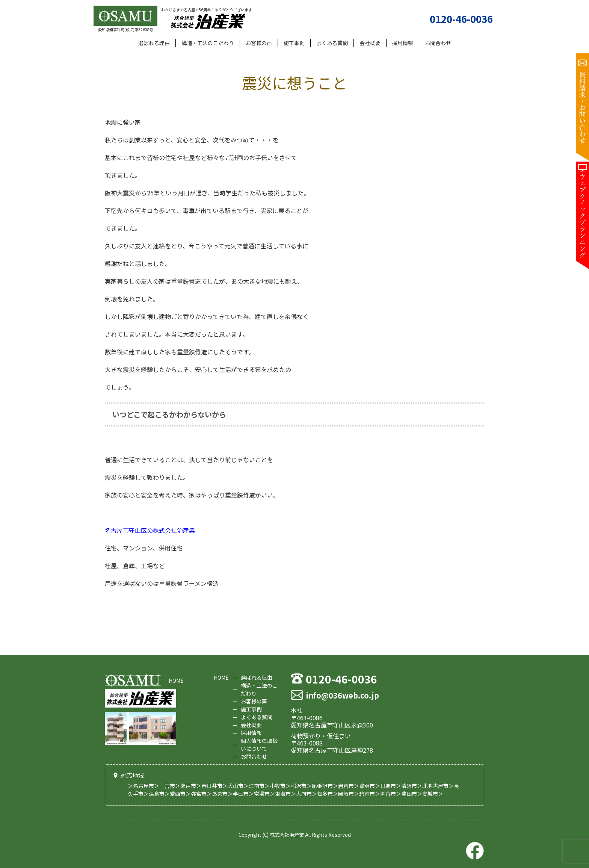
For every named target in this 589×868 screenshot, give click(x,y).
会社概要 (370, 43)
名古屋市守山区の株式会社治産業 (150, 530)
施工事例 (294, 43)
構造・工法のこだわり (208, 43)
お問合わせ (438, 43)
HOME (176, 680)
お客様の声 (259, 43)
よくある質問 (332, 43)
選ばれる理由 (154, 43)
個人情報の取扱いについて (259, 745)
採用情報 (403, 43)
